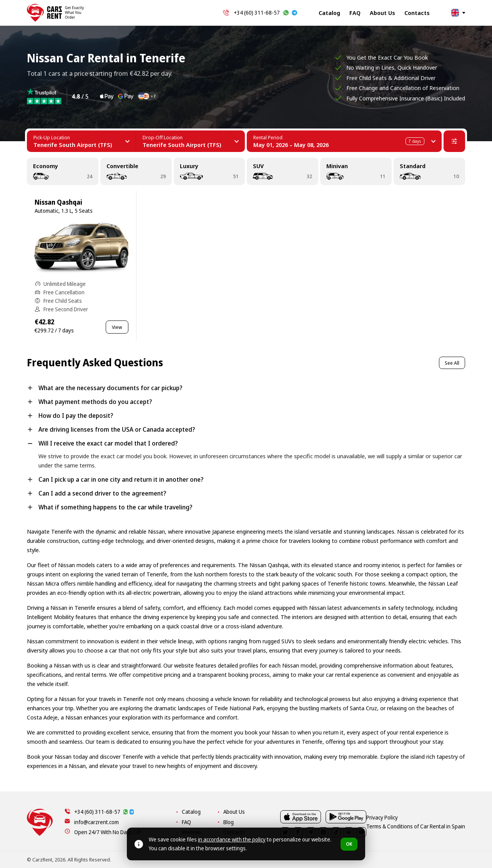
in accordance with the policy (232, 839)
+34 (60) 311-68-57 (257, 13)
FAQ (355, 13)
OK (349, 844)
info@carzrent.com (96, 822)
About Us (382, 13)
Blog (327, 822)
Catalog (329, 13)
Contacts (417, 13)
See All (452, 363)
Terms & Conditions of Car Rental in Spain (419, 860)
